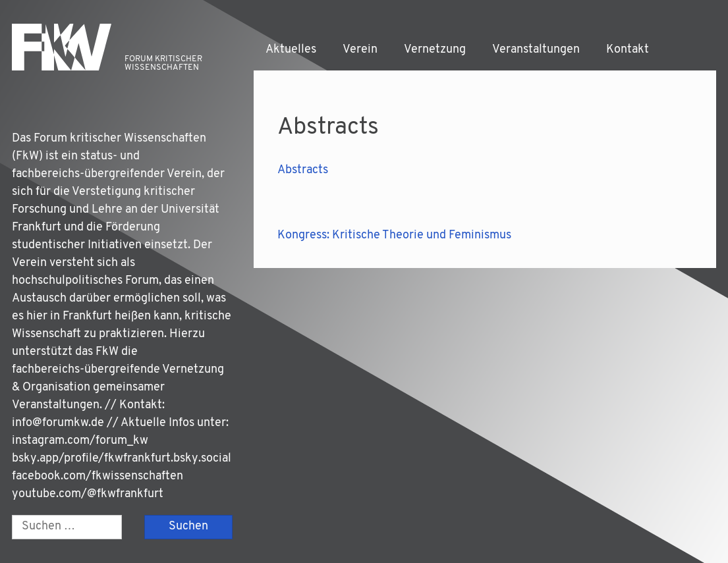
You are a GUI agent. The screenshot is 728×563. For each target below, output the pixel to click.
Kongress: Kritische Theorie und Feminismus (394, 235)
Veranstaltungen (536, 50)
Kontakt (628, 50)
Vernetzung (435, 50)
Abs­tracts (303, 170)
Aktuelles (291, 50)
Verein (360, 50)
